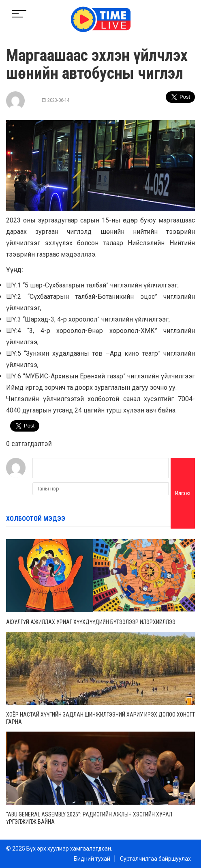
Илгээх (183, 493)
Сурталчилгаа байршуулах (155, 859)
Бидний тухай (92, 859)
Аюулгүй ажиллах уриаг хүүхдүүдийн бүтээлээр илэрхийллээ (91, 622)
